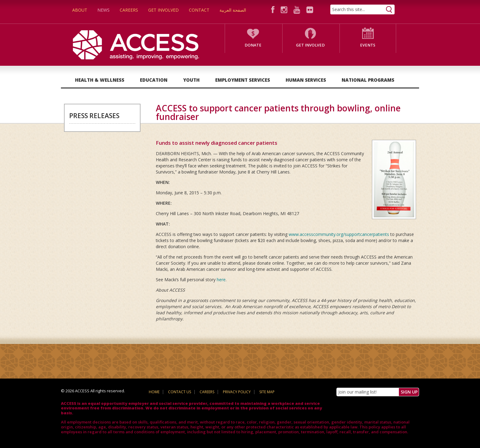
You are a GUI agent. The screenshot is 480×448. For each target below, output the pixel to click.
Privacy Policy (237, 392)
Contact (199, 10)
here (221, 280)
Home (154, 392)
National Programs (368, 80)
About (80, 10)
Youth (191, 80)
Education (154, 80)
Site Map (267, 392)
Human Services (306, 80)
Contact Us (180, 392)
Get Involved (163, 10)
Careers (129, 10)
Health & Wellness (100, 80)
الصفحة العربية (233, 10)
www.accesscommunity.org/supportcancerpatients (339, 234)
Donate (253, 45)
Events (368, 45)
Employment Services (243, 80)
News (103, 10)
